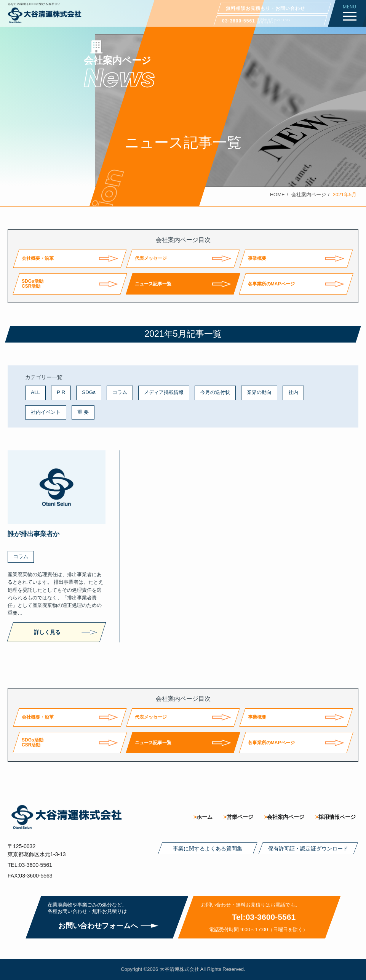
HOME (277, 195)
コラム (120, 392)
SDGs (89, 392)
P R (61, 392)
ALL (35, 392)
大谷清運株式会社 (179, 969)
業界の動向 (259, 392)
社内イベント (46, 412)
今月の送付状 (215, 392)
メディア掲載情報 (164, 392)
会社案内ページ (309, 195)
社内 (293, 392)
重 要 (83, 412)
